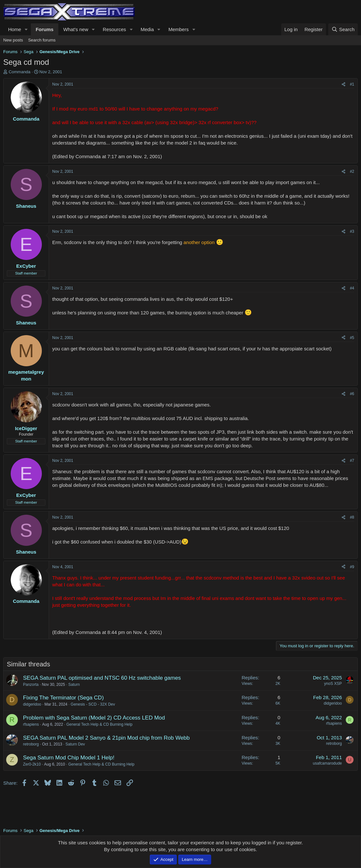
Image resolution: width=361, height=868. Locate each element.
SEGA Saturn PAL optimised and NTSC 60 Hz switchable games (102, 678)
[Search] (343, 29)
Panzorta (31, 685)
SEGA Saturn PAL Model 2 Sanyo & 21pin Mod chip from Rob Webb (106, 738)
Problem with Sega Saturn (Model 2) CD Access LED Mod (94, 718)
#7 (352, 461)
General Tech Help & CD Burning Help (99, 724)
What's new (76, 29)
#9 (352, 567)
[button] (26, 29)
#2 (352, 171)
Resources (114, 29)
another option (199, 242)
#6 (352, 394)
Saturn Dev (75, 744)
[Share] (343, 84)
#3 (352, 231)
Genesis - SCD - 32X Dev (93, 704)
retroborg (31, 744)
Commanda (20, 72)
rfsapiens (31, 724)
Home (15, 29)
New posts (13, 40)
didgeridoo (32, 704)
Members (179, 29)
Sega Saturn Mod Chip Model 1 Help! (69, 758)
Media (147, 29)
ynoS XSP (333, 684)
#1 (352, 84)
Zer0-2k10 (32, 764)
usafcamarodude (327, 763)
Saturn (74, 685)
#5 (352, 338)
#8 (352, 517)
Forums (45, 29)
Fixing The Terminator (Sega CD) (63, 698)
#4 (352, 288)
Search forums (42, 40)
